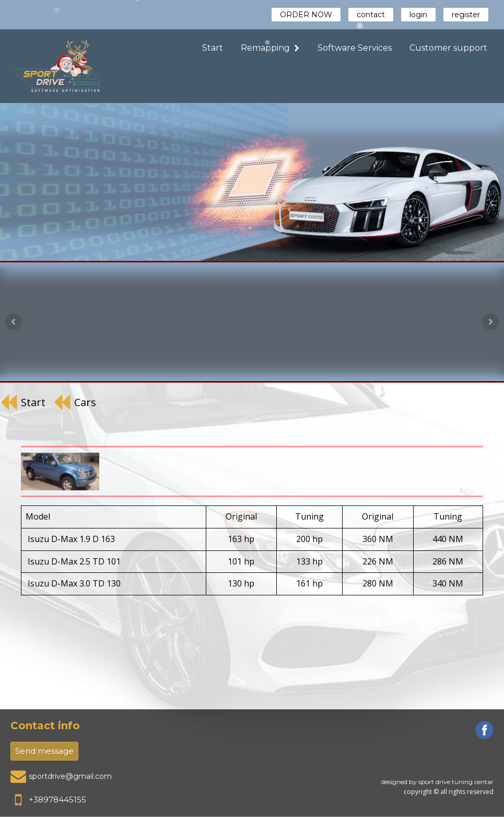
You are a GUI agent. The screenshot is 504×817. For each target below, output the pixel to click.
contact (371, 15)
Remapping (270, 48)
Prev (14, 322)
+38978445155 (57, 799)
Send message (44, 751)
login (418, 15)
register (466, 15)
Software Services (355, 48)
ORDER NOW (306, 15)
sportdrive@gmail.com (70, 776)
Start (213, 48)
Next (490, 322)
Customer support (448, 48)
